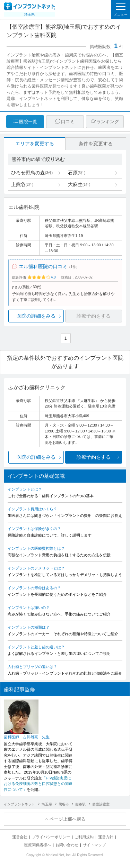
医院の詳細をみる (36, 316)
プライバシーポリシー (51, 837)
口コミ (68, 122)
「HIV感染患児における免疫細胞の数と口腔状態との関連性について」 (38, 784)
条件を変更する (96, 144)
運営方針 (106, 837)
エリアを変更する (35, 144)
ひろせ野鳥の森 (32, 173)
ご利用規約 (84, 837)
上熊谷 (22, 184)
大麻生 (79, 184)
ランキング (108, 122)
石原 (77, 173)
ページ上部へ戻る (68, 819)
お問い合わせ (67, 845)
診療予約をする (94, 457)
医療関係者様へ (38, 845)
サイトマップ (94, 845)
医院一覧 (28, 122)
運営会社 (20, 837)
